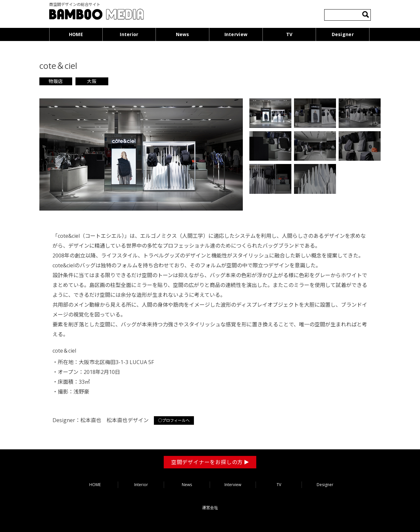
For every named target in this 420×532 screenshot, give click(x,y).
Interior (129, 34)
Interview (236, 34)
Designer (343, 34)
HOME (76, 34)
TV (289, 34)
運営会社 (210, 508)
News (183, 34)
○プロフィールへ (174, 420)
